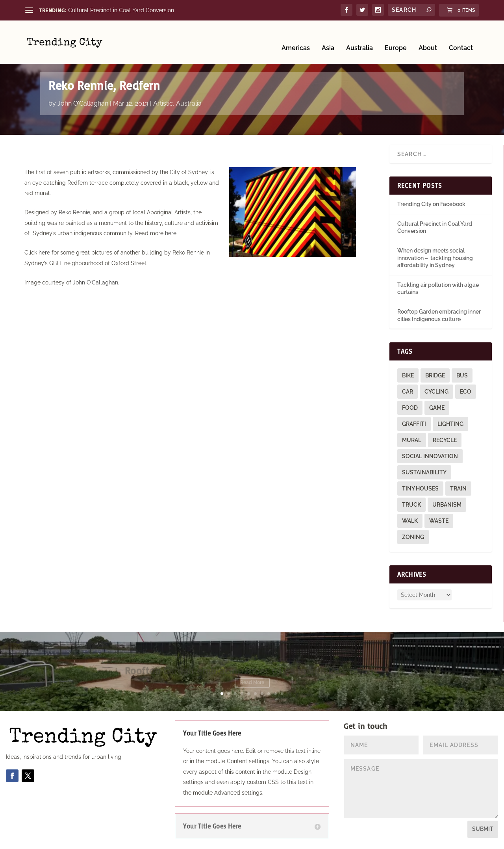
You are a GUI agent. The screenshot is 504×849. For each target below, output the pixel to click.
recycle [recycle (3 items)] (445, 440)
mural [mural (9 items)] (412, 440)
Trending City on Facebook (431, 204)
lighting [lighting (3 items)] (450, 424)
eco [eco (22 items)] (466, 392)
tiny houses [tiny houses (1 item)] (420, 489)
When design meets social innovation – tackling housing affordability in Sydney (435, 258)
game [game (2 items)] (437, 408)
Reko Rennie (74, 212)
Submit (483, 829)
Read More (252, 684)
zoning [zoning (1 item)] (413, 537)
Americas (296, 36)
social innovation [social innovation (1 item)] (430, 456)
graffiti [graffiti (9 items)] (414, 424)
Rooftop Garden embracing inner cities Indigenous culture (252, 672)
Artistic (163, 103)
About (428, 36)
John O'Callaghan (83, 103)
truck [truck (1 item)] (411, 505)
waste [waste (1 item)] (439, 521)
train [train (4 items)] (458, 489)
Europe (396, 36)
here (171, 233)
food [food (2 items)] (410, 408)
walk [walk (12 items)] (410, 521)
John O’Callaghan (95, 282)
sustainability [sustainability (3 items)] (424, 472)
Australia (359, 36)
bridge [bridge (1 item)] (435, 375)
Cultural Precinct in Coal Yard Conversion (121, 10)
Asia (328, 36)
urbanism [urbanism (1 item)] (447, 505)
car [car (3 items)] (408, 392)
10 (282, 694)
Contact (461, 36)
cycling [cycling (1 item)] (436, 392)
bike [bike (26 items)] (408, 375)
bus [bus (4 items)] (462, 375)
